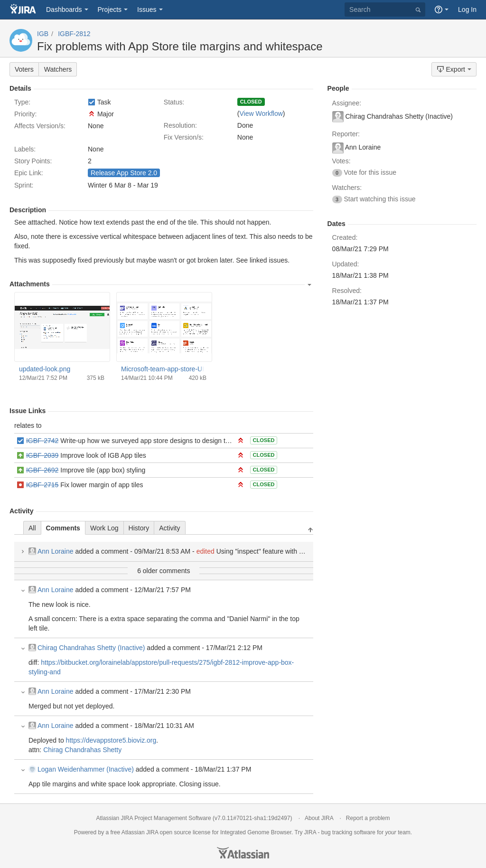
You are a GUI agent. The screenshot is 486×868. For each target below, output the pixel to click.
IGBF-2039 (42, 455)
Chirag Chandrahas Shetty (82, 750)
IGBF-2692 (42, 470)
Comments (63, 528)
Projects (110, 9)
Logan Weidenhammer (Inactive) (81, 769)
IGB (43, 34)
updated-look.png (45, 369)
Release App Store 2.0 (124, 173)
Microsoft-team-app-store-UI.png (164, 369)
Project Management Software (173, 818)
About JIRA (319, 818)
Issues (147, 9)
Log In (467, 9)
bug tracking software (348, 832)
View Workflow (261, 113)
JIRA (152, 832)
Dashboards (64, 9)
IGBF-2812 (74, 34)
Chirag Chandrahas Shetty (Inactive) (87, 648)
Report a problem (368, 818)
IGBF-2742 (42, 441)
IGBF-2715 (42, 485)
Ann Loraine (51, 551)
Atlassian (243, 853)
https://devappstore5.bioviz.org (111, 740)
